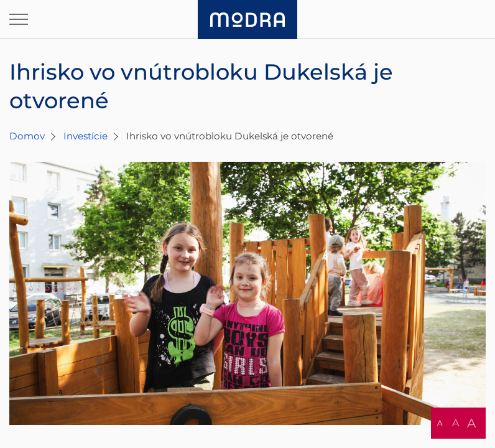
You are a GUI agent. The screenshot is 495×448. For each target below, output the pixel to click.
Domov (27, 136)
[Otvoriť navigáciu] (19, 19)
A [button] (440, 423)
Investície (86, 136)
